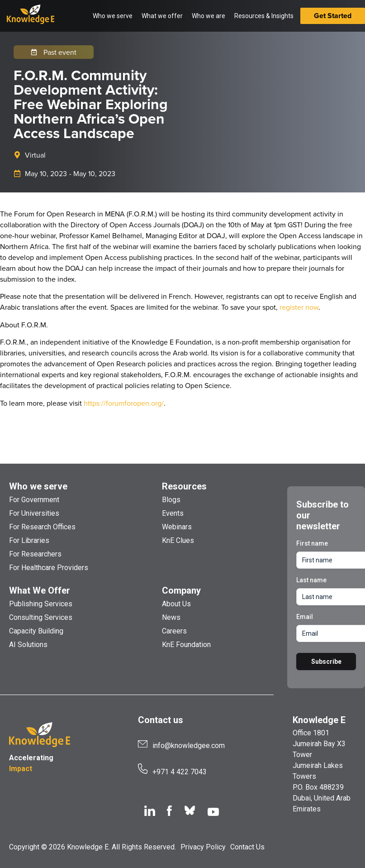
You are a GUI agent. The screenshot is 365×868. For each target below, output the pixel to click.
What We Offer (40, 590)
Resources (184, 486)
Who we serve (38, 486)
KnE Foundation (186, 645)
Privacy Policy (203, 847)
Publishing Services (41, 604)
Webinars (177, 527)
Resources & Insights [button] (264, 16)
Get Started (333, 16)
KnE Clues (178, 540)
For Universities (34, 513)
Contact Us (247, 847)
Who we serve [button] (113, 16)
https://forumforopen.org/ (124, 403)
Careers (174, 631)
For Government (34, 500)
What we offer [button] (162, 16)
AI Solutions (28, 645)
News (171, 617)
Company (181, 590)
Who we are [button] (209, 16)
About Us (176, 604)
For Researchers (35, 554)
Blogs (171, 500)
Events (173, 513)
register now (299, 307)
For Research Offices (42, 527)
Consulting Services (41, 617)
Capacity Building (36, 631)
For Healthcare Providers (49, 568)
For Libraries (29, 540)
